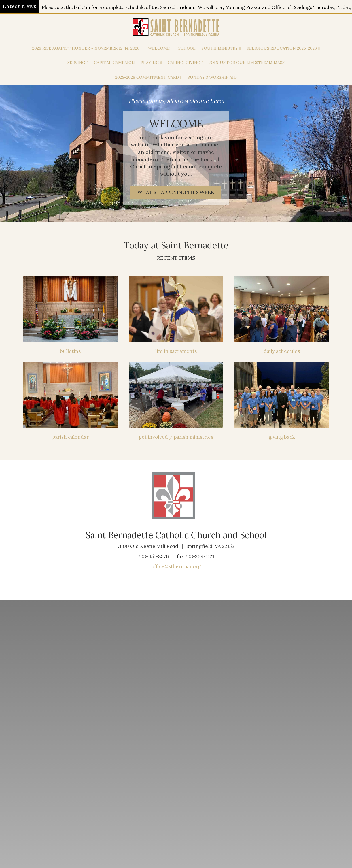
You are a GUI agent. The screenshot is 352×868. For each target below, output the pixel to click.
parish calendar (70, 437)
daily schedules (282, 351)
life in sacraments (176, 351)
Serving (76, 63)
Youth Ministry (220, 48)
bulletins (70, 351)
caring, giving (184, 63)
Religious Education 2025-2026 (282, 48)
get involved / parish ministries (176, 437)
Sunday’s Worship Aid (212, 77)
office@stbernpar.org (176, 566)
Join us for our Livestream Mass (247, 63)
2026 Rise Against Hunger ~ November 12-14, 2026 (86, 48)
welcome (159, 48)
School (187, 48)
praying (150, 63)
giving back (282, 437)
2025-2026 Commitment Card (147, 77)
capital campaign (114, 63)
